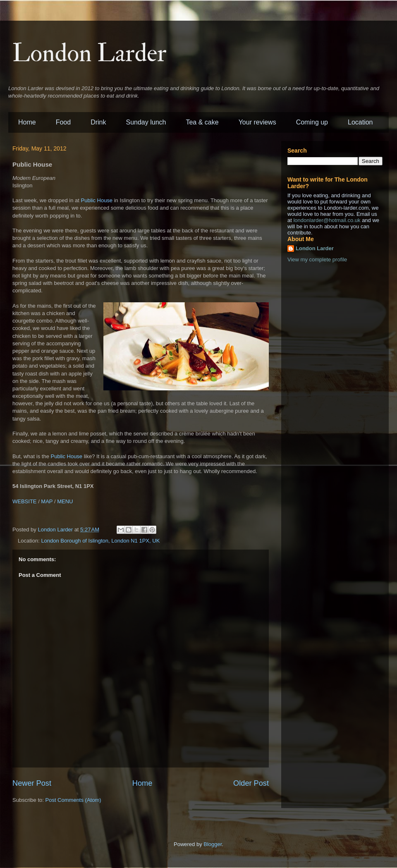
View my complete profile (317, 259)
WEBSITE (25, 501)
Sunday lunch (146, 122)
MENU (65, 501)
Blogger (213, 844)
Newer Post (32, 783)
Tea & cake (202, 122)
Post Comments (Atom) (73, 800)
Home (27, 122)
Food (63, 122)
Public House (97, 200)
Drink (98, 122)
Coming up (312, 122)
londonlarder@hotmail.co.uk (327, 220)
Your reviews (257, 122)
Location (360, 122)
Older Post (251, 783)
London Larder (90, 54)
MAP (47, 501)
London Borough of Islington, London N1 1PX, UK (100, 541)
